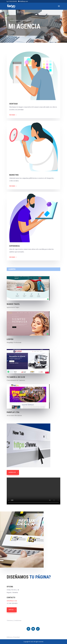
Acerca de (12, 472)
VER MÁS (12, 115)
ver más (12, 257)
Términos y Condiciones (14, 620)
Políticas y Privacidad (13, 637)
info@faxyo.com (12, 601)
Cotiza (11, 610)
